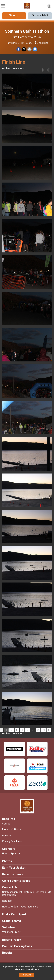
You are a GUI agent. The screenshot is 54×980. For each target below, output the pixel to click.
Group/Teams (12, 921)
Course (6, 824)
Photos (7, 861)
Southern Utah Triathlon (27, 31)
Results (7, 953)
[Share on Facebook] (19, 49)
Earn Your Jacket (14, 868)
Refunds (7, 901)
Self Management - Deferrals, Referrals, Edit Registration (27, 894)
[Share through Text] (35, 49)
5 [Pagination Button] (28, 730)
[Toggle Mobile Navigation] (3, 6)
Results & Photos (12, 829)
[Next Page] (49, 70)
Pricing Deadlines (12, 841)
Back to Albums (13, 68)
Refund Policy (12, 940)
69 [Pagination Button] (38, 730)
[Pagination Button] (49, 730)
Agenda (6, 835)
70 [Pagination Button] (43, 730)
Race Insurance (13, 874)
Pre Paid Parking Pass (17, 946)
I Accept (26, 975)
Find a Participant (14, 914)
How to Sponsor (11, 854)
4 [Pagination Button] (22, 730)
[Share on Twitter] (24, 49)
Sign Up (14, 15)
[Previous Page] (42, 70)
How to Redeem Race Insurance (20, 907)
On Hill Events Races (16, 881)
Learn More (32, 969)
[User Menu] (49, 6)
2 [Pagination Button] (12, 730)
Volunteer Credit (11, 932)
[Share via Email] (29, 49)
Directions (43, 43)
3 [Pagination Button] (17, 730)
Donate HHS (40, 15)
